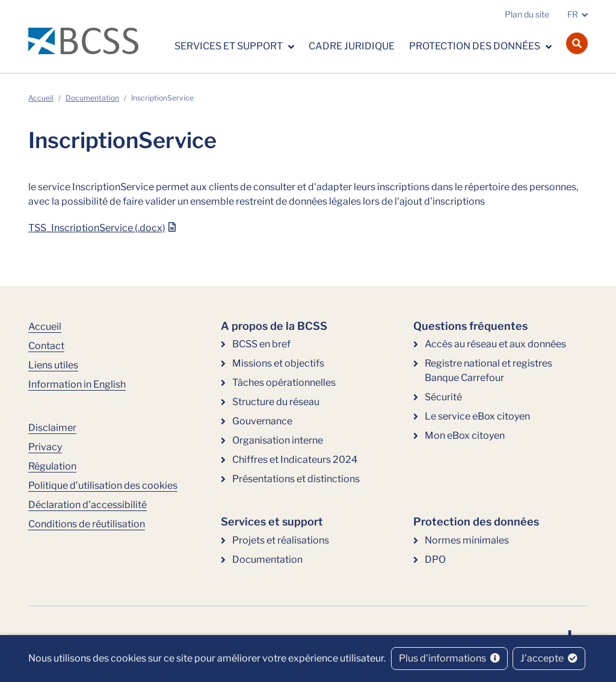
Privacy (45, 447)
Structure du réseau (276, 402)
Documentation (92, 98)
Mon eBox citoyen (465, 436)
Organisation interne (278, 440)
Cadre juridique (352, 46)
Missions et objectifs (278, 363)
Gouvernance (262, 421)
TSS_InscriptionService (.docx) (97, 228)
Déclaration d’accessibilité (88, 505)
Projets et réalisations (281, 540)
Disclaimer (52, 428)
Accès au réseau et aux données (495, 344)
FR (573, 14)
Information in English (77, 384)
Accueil (41, 98)
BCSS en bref (261, 344)
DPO (435, 560)
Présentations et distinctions (296, 479)
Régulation (52, 466)
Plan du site (527, 14)
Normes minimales (467, 540)
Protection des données (476, 46)
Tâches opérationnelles (284, 383)
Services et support (229, 46)
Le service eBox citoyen (477, 416)
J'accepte (549, 658)
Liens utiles (53, 365)
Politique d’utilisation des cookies (103, 485)
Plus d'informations (449, 658)
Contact (46, 346)
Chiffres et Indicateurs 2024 (295, 460)
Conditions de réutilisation (87, 524)
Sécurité (443, 397)
